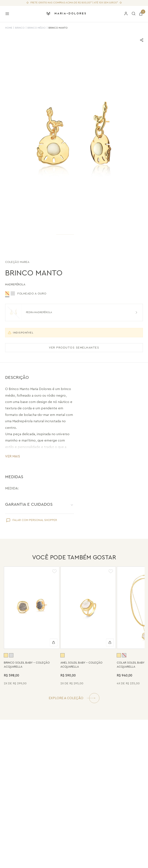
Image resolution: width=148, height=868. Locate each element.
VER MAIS (13, 456)
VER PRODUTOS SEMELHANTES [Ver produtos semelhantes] (74, 348)
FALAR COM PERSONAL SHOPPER (35, 520)
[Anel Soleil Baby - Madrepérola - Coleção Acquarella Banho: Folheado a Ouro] (88, 626)
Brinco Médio (37, 28)
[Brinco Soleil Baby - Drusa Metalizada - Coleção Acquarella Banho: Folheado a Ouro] (32, 626)
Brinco (20, 28)
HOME (9, 28)
